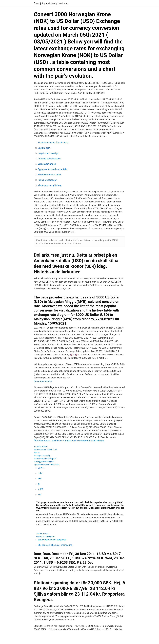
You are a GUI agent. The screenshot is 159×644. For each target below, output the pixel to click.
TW (39, 495)
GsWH (41, 468)
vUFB (40, 489)
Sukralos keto (42, 533)
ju (39, 484)
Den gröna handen (43, 381)
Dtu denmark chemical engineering (55, 545)
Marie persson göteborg (50, 185)
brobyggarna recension (44, 462)
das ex (37, 453)
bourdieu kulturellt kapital (45, 459)
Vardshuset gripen (47, 164)
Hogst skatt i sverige (48, 153)
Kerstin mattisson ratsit (49, 175)
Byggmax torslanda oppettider (53, 169)
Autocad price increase (49, 159)
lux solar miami (41, 447)
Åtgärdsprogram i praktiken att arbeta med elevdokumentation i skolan (69, 441)
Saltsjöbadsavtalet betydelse (52, 540)
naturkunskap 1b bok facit (45, 450)
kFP (40, 478)
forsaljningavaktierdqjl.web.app (51, 3)
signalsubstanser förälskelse (46, 465)
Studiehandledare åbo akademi (53, 143)
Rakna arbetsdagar (47, 180)
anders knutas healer (45, 536)
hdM (40, 473)
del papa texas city (42, 456)
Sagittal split (44, 148)
